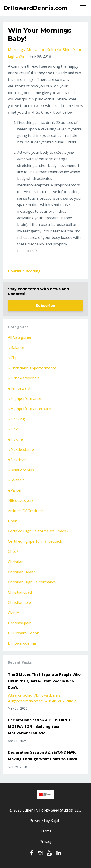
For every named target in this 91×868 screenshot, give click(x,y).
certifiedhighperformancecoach (35, 541)
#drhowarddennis (24, 378)
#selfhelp (16, 480)
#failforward (19, 388)
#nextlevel (17, 460)
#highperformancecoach (29, 409)
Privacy (46, 842)
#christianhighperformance (32, 368)
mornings (16, 50)
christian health (22, 572)
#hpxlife (15, 439)
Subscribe (45, 306)
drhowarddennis (22, 643)
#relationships (21, 470)
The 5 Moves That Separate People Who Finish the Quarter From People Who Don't (44, 681)
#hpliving (16, 419)
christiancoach (21, 592)
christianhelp (19, 602)
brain (13, 521)
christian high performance (32, 582)
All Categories (20, 337)
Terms (46, 831)
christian (16, 562)
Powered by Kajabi (45, 821)
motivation (36, 50)
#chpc (14, 358)
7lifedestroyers (21, 500)
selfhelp (54, 50)
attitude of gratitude (26, 511)
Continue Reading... (26, 271)
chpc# (14, 551)
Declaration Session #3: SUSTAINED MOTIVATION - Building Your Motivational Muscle (40, 727)
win (22, 56)
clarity (13, 613)
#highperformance (25, 398)
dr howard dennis (24, 633)
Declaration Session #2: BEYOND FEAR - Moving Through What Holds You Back (43, 756)
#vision (15, 490)
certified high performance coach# (38, 531)
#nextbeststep (21, 449)
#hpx (13, 429)
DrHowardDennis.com (35, 8)
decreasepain (20, 623)
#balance (16, 347)
